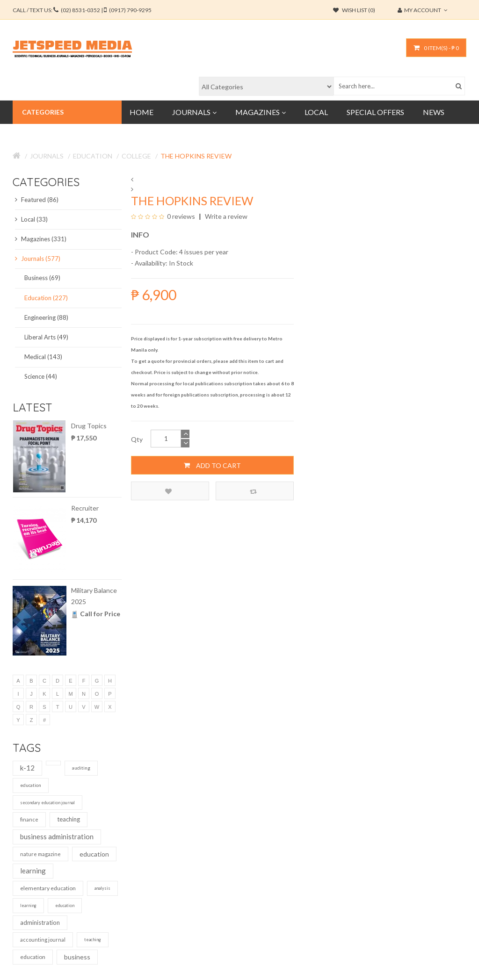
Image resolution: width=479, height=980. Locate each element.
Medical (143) (43, 357)
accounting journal (43, 940)
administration (40, 922)
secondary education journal (47, 803)
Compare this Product (253, 491)
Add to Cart (212, 465)
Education (93, 156)
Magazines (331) (41, 239)
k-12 (27, 768)
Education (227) (46, 298)
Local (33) (31, 219)
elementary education (48, 888)
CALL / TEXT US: (82, 10)
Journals (47, 156)
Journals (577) (38, 259)
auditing (81, 768)
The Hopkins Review (196, 156)
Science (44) (41, 376)
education (31, 785)
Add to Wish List (168, 491)
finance (29, 819)
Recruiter (85, 508)
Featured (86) (37, 200)
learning (33, 871)
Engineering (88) (46, 317)
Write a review (225, 216)
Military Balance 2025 (94, 596)
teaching (69, 819)
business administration (57, 836)
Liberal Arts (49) (46, 337)
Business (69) (42, 278)
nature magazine (40, 854)
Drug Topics (89, 426)
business (77, 957)
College (136, 156)
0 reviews (181, 216)
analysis (102, 888)
